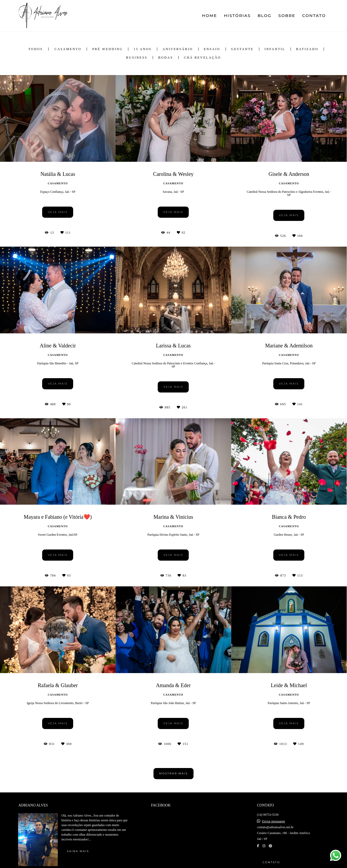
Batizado (307, 49)
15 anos (143, 49)
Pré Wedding (107, 49)
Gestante (242, 49)
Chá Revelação (203, 58)
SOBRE (287, 16)
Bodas (166, 58)
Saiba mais (78, 851)
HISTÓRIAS (237, 16)
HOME (210, 16)
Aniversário (178, 49)
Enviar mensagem (273, 821)
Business (137, 58)
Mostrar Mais (173, 773)
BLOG (265, 16)
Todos (36, 49)
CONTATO (314, 16)
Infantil (275, 49)
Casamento (68, 49)
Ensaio (212, 49)
